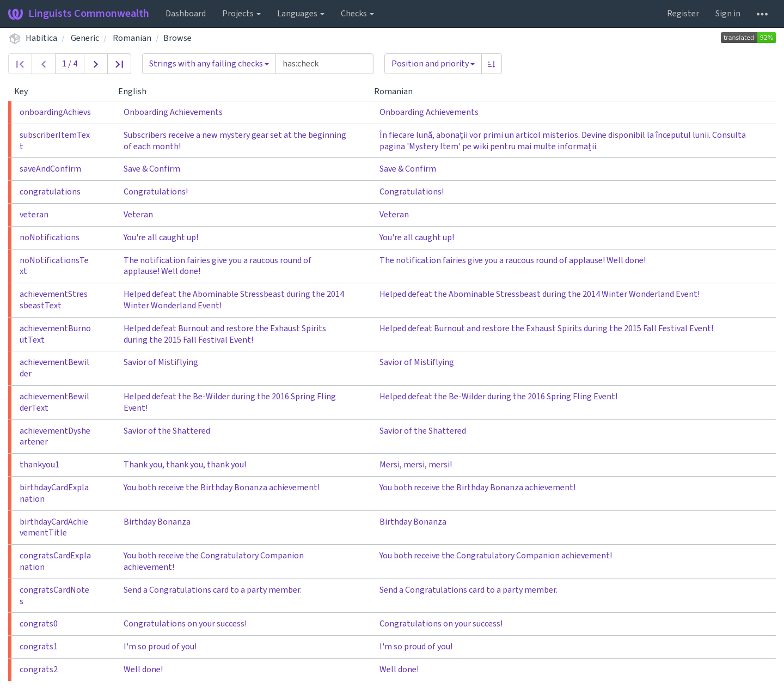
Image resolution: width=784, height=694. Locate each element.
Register (683, 14)
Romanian (132, 38)
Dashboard (186, 14)
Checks (357, 14)
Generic (85, 38)
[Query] (324, 64)
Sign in (728, 14)
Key (25, 92)
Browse (177, 38)
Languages (301, 14)
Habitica (41, 38)
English (137, 92)
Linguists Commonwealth (79, 14)
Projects (241, 14)
